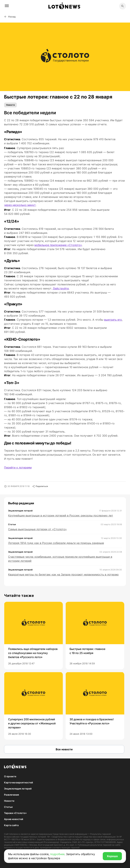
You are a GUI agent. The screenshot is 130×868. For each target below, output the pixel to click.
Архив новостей (14, 819)
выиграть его (113, 320)
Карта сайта (11, 825)
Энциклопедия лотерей (18, 789)
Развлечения (12, 795)
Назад (10, 17)
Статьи (8, 807)
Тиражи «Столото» (15, 813)
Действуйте (61, 288)
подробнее (57, 854)
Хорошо (112, 856)
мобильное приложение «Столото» (58, 245)
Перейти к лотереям (18, 467)
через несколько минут (20, 205)
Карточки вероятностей (18, 782)
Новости (10, 105)
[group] (33, 636)
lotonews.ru (15, 834)
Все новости (64, 749)
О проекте (10, 776)
